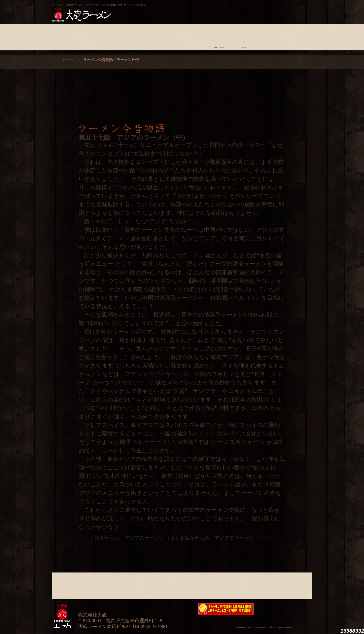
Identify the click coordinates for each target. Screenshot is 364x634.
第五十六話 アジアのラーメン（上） (137, 538)
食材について (116, 36)
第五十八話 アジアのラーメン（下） (227, 538)
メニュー (168, 36)
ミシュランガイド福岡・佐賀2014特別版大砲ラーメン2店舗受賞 (226, 609)
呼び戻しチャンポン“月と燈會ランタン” (158, 10)
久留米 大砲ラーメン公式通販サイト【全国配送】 (263, 10)
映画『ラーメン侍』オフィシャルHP (284, 609)
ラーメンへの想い (91, 36)
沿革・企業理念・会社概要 (296, 584)
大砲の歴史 (65, 36)
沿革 (296, 36)
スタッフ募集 (271, 36)
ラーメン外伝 (245, 36)
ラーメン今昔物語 (219, 36)
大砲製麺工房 (204, 10)
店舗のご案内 (142, 36)
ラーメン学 (194, 36)
